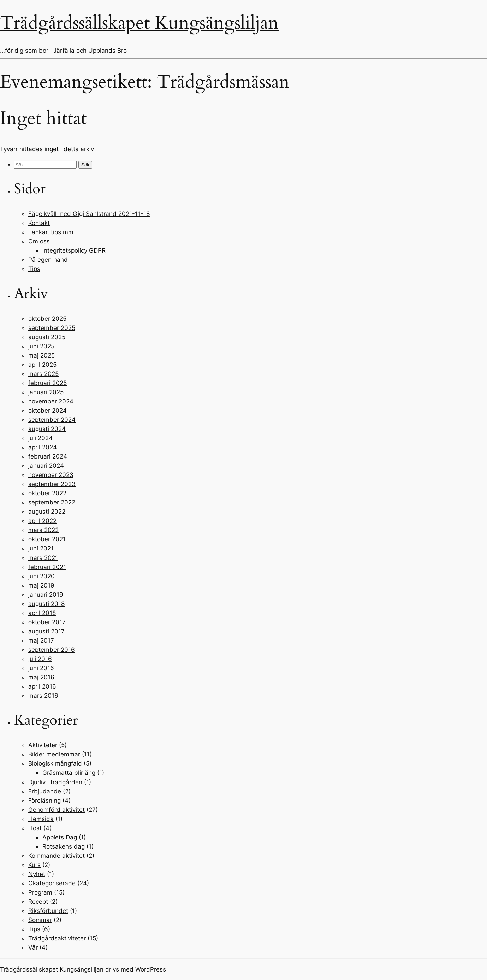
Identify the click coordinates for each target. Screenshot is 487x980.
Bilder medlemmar (54, 754)
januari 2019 (46, 595)
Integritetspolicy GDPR (74, 250)
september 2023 (52, 484)
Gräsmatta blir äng (69, 773)
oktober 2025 (47, 319)
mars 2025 (43, 374)
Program (40, 892)
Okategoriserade (52, 883)
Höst (35, 828)
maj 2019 (41, 585)
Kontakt (39, 223)
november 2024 (51, 401)
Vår (33, 947)
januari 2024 (46, 466)
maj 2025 (41, 355)
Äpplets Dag (60, 837)
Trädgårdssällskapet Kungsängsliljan (139, 23)
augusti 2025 (47, 337)
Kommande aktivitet (57, 856)
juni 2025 (41, 346)
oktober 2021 (47, 539)
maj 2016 (41, 677)
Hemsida (41, 819)
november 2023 (51, 475)
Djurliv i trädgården (55, 782)
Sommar (40, 920)
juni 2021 (41, 548)
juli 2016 (40, 659)
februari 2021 (47, 567)
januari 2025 (46, 392)
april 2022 (42, 521)
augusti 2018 (46, 604)
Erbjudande (45, 791)
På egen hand (48, 260)
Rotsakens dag (64, 846)
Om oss (39, 241)
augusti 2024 (47, 429)
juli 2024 (40, 438)
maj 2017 (41, 640)
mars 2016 (43, 696)
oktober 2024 (47, 411)
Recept (38, 902)
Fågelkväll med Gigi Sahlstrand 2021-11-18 (89, 214)
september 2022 (52, 502)
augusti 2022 (47, 512)
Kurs (34, 865)
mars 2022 (43, 530)
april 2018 (42, 613)
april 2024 (43, 447)
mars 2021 (43, 558)
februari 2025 (47, 383)
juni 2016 (41, 668)
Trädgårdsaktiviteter (57, 938)
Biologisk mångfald (55, 763)
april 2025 (42, 365)
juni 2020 (41, 576)
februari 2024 (48, 456)
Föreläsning (44, 801)
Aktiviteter (43, 745)
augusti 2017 (46, 631)
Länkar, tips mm (51, 232)
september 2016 (52, 650)
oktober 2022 (47, 493)
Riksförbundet (48, 911)
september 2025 (52, 328)
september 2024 (52, 420)
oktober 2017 (47, 622)
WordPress (151, 969)
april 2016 (42, 686)
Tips (34, 269)
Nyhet (37, 874)
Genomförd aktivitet (57, 810)
